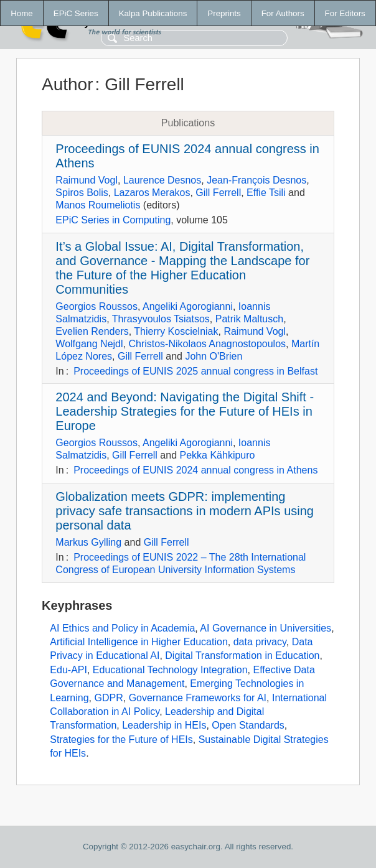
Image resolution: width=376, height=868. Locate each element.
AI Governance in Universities (266, 628)
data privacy (260, 642)
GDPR (109, 698)
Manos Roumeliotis (98, 205)
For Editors (345, 13)
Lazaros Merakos (152, 193)
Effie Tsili (266, 193)
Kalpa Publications (153, 13)
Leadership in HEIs (164, 725)
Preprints (224, 13)
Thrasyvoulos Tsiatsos (161, 319)
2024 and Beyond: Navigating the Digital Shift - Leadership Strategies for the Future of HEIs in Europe (185, 411)
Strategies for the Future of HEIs (121, 740)
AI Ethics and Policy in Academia (122, 628)
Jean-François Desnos (256, 180)
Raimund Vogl (87, 180)
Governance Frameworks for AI (198, 698)
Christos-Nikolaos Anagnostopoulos (207, 344)
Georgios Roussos (96, 306)
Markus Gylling (88, 542)
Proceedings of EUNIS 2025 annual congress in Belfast (195, 371)
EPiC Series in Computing (113, 220)
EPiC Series (76, 13)
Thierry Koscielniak (176, 331)
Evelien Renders (92, 331)
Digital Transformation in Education (242, 656)
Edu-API (68, 670)
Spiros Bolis (82, 193)
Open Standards (248, 725)
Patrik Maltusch (249, 319)
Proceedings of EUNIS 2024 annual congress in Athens (195, 470)
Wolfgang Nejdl (89, 344)
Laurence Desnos (162, 180)
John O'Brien (214, 356)
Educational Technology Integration (170, 670)
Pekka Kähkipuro (218, 455)
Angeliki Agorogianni (188, 306)
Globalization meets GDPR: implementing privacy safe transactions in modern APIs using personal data (185, 511)
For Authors (283, 13)
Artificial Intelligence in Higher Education (139, 642)
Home (22, 13)
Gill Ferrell (218, 193)
